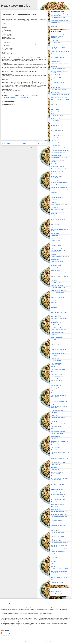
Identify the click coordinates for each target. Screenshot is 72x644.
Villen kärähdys (55, 558)
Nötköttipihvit (54, 335)
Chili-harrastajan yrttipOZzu (58, 82)
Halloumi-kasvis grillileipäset (58, 123)
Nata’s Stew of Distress (57, 325)
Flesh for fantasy (55, 109)
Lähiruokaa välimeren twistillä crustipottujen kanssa (58, 251)
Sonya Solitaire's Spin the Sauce (59, 462)
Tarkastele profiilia (5, 635)
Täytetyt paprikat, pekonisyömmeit (59, 514)
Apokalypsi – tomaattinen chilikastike (60, 45)
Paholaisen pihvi (55, 342)
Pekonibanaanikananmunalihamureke (60, 367)
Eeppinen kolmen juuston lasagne (59, 97)
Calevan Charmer (55, 66)
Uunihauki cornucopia (56, 523)
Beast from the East (56, 61)
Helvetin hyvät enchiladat (57, 133)
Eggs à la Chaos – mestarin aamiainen (60, 100)
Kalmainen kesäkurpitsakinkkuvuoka (60, 187)
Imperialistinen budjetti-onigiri (58, 153)
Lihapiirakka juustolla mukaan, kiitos (60, 243)
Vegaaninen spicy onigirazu (58, 536)
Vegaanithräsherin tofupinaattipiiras (59, 543)
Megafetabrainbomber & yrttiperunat (60, 277)
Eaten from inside (55, 92)
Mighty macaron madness (57, 285)
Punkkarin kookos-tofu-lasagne (58, 393)
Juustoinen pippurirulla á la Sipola (59, 182)
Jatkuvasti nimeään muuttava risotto (60, 169)
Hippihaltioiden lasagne (57, 143)
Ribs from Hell (54, 413)
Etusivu (24, 143)
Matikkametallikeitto (56, 270)
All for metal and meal (56, 43)
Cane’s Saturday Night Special (58, 69)
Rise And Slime (55, 415)
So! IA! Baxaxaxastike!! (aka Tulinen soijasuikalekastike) (60, 459)
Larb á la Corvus (55, 233)
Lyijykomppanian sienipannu (58, 248)
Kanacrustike (54, 192)
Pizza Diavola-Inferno (56, 383)
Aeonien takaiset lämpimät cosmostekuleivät (57, 37)
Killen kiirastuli (54, 207)
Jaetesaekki (54, 164)
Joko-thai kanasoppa (56, 174)
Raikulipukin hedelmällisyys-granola (59, 402)
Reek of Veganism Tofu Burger (58, 410)
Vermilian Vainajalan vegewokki (58, 551)
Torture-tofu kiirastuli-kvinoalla (58, 499)
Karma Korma (54, 195)
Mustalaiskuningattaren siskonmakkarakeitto (57, 316)
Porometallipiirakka (56, 388)
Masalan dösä (54, 268)
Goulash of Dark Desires (57, 116)
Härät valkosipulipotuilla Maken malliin (60, 150)
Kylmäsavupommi (55, 225)
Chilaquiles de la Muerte (57, 77)
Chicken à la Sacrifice (56, 75)
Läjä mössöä (54, 254)
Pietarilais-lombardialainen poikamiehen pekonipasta (57, 377)
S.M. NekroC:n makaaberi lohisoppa (60, 424)
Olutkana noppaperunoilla (57, 337)
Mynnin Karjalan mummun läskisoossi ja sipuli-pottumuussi (60, 322)
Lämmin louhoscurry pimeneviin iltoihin (60, 257)
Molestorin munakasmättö (57, 295)
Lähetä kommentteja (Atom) (26, 147)
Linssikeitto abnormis (56, 246)
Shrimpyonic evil (55, 445)
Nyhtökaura (20, 97)
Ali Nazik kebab (55, 40)
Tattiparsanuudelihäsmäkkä (58, 482)
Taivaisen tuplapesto (56, 476)
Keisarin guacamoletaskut (57, 197)
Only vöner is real (55, 340)
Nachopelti (15, 97)
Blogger (50, 641)
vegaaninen (26, 97)
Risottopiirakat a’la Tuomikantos (59, 418)
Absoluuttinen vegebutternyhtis (58, 34)
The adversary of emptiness (58, 489)
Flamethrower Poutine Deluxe (58, 102)
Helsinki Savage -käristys (57, 131)
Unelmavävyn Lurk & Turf (57, 520)
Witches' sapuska (55, 564)
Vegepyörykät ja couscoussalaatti (59, 549)
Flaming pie (54, 105)
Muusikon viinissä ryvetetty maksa (59, 319)
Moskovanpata (55, 303)
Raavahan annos (55, 399)
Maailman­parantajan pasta (57, 262)
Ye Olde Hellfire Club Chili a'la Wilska (60, 569)
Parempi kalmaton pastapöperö (58, 353)
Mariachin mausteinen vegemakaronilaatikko (56, 265)
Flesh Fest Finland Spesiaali (58, 107)
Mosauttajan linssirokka (57, 300)
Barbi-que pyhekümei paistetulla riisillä (60, 51)
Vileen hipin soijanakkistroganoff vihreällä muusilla (59, 554)
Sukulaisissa (54, 467)
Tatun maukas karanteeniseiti (58, 485)
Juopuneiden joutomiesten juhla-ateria (60, 180)
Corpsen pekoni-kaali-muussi (58, 85)
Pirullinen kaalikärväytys (57, 381)
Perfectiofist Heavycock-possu (58, 369)
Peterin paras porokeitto (57, 374)
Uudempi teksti (6, 143)
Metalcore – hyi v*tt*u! (56, 283)
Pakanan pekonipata (56, 345)
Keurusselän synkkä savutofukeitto (59, 205)
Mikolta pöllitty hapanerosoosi (58, 288)
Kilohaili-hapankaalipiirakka (57, 210)
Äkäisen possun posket (57, 580)
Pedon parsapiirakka (56, 361)
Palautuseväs (54, 347)
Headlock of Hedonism (56, 128)
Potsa (52, 390)
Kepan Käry (54, 202)
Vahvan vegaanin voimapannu (58, 525)
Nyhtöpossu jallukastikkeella (58, 332)
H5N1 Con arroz (55, 121)
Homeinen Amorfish (56, 145)
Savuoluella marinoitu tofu (57, 434)
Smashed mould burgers (57, 456)
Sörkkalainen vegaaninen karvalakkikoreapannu (57, 473)
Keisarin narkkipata (56, 23)
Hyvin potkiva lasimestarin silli (58, 148)
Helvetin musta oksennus (57, 135)
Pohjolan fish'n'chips (56, 385)
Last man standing (55, 241)
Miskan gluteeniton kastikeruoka (59, 290)
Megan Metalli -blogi (56, 591)
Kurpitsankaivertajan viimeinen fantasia (60, 222)
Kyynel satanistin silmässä (57, 227)
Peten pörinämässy (56, 372)
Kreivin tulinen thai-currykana (58, 220)
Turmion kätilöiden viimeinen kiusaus (60, 512)
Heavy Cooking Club (16, 6)
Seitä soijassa (54, 439)
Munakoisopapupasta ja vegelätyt (59, 312)
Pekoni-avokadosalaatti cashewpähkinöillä (57, 364)
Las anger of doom (56, 236)
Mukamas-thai (54, 307)
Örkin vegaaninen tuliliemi (57, 582)
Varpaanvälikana (55, 530)
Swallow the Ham (55, 470)
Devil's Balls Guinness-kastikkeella (59, 90)
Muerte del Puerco (55, 305)
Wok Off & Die (54, 566)
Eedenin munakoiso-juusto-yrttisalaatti (60, 95)
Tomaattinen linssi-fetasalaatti (58, 494)
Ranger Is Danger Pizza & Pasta (59, 404)
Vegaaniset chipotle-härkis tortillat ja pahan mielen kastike (60, 540)
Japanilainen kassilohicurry (57, 166)
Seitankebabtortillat (56, 436)
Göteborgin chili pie (56, 118)
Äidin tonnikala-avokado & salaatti (59, 577)
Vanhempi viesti (42, 143)
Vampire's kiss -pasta (56, 528)
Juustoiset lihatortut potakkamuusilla (60, 185)
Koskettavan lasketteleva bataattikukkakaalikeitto (57, 217)
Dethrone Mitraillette (56, 87)
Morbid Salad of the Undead (58, 298)
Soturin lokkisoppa (55, 465)
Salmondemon (55, 429)
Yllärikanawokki (55, 575)
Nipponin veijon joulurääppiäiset (59, 330)
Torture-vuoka (54, 502)
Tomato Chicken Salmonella (58, 497)
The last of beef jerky (56, 492)
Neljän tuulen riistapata (56, 327)
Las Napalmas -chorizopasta (58, 238)
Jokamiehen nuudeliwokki (57, 171)
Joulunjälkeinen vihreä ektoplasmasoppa (56, 177)
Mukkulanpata (54, 310)
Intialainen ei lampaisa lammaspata (59, 20)
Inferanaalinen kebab (56, 155)
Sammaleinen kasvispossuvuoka (59, 431)
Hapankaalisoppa (55, 126)
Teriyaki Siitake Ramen (56, 487)
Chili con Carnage (55, 80)
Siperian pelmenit (55, 450)
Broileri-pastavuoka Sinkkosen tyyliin (60, 64)
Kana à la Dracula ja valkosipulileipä (60, 190)
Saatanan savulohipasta (57, 426)
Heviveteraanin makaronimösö (58, 18)
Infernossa (15, 607)
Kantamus (10, 97)
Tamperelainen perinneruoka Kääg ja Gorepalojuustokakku (60, 15)
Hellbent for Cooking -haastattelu (59, 594)
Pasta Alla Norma (55, 358)
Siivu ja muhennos (55, 447)
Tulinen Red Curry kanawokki (58, 507)
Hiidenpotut (54, 140)
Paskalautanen (55, 356)
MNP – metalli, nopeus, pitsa (58, 293)
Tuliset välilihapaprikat (56, 509)
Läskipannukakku (55, 259)
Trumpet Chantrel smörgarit (58, 504)
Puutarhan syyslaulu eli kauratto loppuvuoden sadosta (59, 396)
